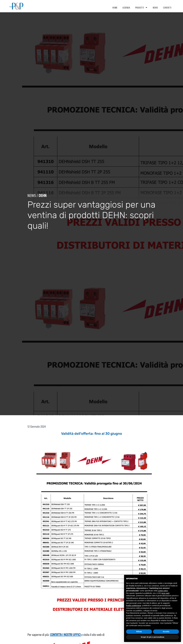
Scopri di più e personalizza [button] (152, 637)
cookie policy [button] (163, 591)
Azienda (126, 7)
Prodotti (141, 7)
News (155, 7)
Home (115, 7)
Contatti (167, 7)
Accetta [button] (166, 632)
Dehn (41, 198)
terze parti (165, 593)
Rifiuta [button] (139, 632)
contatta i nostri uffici (66, 637)
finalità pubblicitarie (134, 606)
